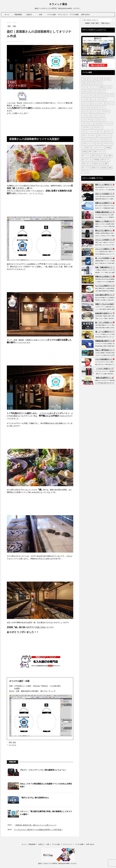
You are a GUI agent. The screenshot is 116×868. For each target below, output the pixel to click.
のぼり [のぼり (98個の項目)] (108, 79)
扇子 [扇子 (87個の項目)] (93, 156)
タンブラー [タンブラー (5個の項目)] (86, 111)
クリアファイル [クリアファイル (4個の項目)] (101, 95)
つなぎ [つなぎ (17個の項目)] (101, 79)
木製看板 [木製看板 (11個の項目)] (96, 160)
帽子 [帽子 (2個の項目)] (91, 152)
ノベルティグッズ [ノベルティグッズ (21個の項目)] (98, 115)
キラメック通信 (58, 4)
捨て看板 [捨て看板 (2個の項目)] (109, 156)
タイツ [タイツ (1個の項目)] (84, 107)
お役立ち (29, 15)
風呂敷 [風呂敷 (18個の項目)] (104, 168)
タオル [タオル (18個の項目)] (91, 107)
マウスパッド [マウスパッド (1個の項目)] (96, 140)
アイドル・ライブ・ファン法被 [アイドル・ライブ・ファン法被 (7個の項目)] (92, 87)
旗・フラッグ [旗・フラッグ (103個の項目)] (87, 160)
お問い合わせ (85, 15)
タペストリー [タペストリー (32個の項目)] (100, 107)
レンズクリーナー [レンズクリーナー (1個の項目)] (98, 148)
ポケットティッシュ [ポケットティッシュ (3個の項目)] (104, 136)
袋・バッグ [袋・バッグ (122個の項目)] (86, 168)
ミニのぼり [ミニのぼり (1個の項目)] (86, 148)
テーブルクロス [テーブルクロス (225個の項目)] (104, 111)
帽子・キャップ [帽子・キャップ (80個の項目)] (100, 152)
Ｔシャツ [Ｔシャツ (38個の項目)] (85, 172)
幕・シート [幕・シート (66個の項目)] (86, 156)
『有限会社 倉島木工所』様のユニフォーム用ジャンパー (35, 825)
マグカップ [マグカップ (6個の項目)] (107, 140)
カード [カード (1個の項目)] (102, 91)
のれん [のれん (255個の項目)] (84, 83)
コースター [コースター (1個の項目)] (86, 99)
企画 (40, 15)
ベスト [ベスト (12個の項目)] (101, 131)
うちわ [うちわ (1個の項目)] (84, 79)
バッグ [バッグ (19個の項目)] (96, 119)
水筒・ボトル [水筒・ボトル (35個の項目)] (87, 164)
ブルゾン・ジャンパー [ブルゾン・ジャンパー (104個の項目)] (90, 131)
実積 (10, 742)
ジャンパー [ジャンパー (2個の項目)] (86, 103)
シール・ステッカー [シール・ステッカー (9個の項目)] (99, 99)
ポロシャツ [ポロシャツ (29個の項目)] (86, 140)
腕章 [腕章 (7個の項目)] (106, 164)
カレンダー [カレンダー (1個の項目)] (94, 91)
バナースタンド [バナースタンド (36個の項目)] (87, 123)
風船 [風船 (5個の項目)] (110, 168)
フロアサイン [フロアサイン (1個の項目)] (87, 127)
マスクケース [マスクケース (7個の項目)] (108, 144)
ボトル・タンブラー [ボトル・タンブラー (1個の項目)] (89, 136)
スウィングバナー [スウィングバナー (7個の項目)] (98, 103)
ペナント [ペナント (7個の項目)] (109, 131)
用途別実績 (18, 15)
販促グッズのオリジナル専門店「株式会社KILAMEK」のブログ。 (58, 864)
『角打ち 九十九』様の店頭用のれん (34, 798)
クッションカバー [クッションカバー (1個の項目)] (88, 95)
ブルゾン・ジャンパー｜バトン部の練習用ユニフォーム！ (43, 770)
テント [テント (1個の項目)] (94, 111)
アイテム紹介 (52, 15)
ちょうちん (13, 745)
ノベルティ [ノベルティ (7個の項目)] (86, 115)
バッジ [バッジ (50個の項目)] (102, 119)
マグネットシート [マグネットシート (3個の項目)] (88, 144)
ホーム (7, 15)
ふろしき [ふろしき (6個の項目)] (99, 83)
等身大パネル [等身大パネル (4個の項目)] (98, 164)
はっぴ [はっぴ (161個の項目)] (91, 83)
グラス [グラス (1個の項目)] (111, 95)
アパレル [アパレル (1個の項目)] (108, 87)
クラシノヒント (63, 15)
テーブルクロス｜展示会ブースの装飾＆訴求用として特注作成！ (38, 830)
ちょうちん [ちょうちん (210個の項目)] (93, 79)
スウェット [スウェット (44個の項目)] (110, 103)
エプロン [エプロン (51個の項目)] (85, 91)
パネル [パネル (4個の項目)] (97, 123)
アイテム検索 (74, 15)
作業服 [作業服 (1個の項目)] (108, 148)
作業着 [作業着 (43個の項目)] (84, 152)
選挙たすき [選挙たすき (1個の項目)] (96, 168)
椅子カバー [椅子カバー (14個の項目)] (105, 160)
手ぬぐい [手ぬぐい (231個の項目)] (100, 156)
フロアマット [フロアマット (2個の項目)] (98, 127)
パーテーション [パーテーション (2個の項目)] (107, 123)
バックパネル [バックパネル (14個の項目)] (87, 119)
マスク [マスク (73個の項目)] (99, 144)
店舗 (14, 742)
